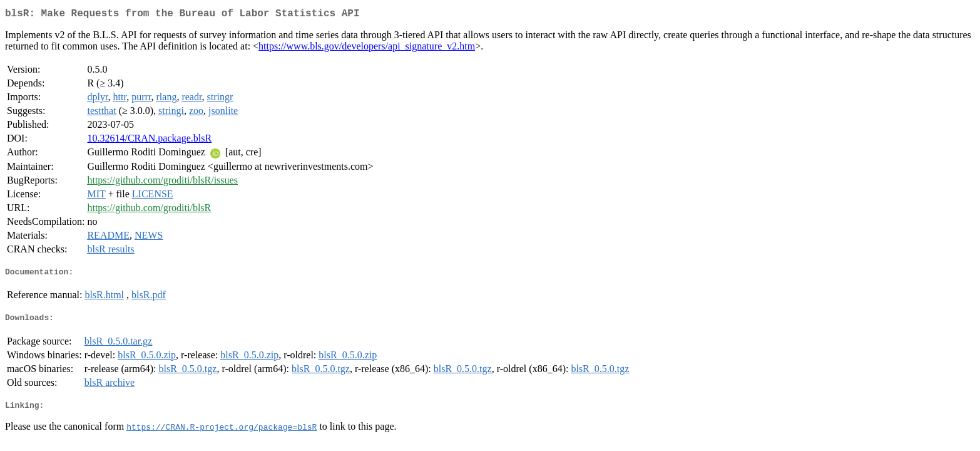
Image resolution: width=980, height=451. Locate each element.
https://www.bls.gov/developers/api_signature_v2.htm (367, 49)
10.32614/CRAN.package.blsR (149, 141)
